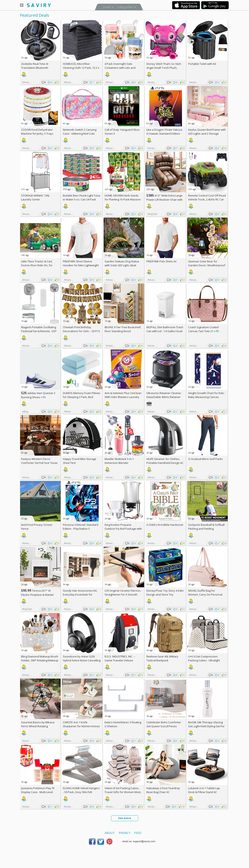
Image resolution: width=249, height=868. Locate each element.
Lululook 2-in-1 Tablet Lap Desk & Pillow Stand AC (204, 790)
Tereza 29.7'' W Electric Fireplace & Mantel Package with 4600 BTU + (38, 595)
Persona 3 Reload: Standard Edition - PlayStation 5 (81, 527)
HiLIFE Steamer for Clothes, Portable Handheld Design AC (165, 461)
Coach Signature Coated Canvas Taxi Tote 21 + (204, 329)
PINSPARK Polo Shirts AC (162, 261)
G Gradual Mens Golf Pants (205, 459)
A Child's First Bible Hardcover (165, 525)
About (110, 833)
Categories (125, 7)
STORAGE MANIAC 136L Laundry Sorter (35, 197)
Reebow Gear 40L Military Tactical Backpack (162, 658)
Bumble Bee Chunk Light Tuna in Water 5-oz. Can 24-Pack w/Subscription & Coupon (81, 199)
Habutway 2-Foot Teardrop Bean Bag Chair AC (163, 790)
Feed (138, 833)
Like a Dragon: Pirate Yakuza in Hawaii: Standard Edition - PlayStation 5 (164, 134)
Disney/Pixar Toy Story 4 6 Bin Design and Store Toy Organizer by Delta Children (165, 594)
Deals (107, 7)
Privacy (124, 833)
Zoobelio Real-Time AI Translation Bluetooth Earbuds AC (35, 68)
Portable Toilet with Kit (202, 64)
